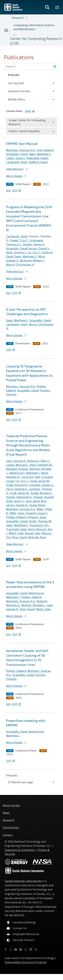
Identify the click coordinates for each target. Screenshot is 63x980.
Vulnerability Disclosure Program (26, 962)
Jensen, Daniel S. (39, 248)
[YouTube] (16, 949)
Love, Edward (45, 150)
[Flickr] (21, 949)
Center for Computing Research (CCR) (36, 41)
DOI (8, 190)
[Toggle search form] (47, 7)
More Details (16, 176)
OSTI (17, 190)
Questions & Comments (20, 850)
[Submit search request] (55, 66)
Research (18, 18)
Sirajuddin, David (17, 154)
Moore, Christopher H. (20, 265)
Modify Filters (21, 99)
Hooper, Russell (43, 497)
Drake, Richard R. (17, 485)
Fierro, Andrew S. (17, 489)
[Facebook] (6, 949)
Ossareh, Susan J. (37, 513)
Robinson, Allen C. (38, 461)
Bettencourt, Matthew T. (25, 473)
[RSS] (36, 949)
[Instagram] (26, 949)
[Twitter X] (11, 949)
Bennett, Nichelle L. (33, 605)
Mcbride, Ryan (37, 537)
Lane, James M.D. (36, 501)
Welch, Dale (16, 533)
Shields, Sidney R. (34, 244)
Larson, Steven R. (17, 505)
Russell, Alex (33, 533)
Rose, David (19, 537)
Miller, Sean (17, 513)
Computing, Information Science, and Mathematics (34, 27)
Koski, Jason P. (15, 501)
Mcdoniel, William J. (32, 261)
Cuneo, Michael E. (17, 465)
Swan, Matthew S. (40, 154)
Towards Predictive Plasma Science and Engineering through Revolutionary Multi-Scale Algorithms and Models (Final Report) (28, 445)
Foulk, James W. (40, 481)
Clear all (30, 111)
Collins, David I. (16, 158)
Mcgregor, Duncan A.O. (21, 150)
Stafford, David (38, 162)
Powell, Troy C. (19, 240)
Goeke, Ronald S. (41, 493)
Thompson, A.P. (39, 525)
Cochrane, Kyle (31, 477)
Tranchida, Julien (17, 529)
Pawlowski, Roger (37, 158)
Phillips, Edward (16, 517)
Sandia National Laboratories (23, 881)
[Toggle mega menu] (57, 7)
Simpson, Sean (37, 517)
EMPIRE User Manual (22, 143)
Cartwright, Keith (17, 162)
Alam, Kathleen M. (41, 465)
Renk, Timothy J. (16, 252)
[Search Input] (32, 66)
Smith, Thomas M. (40, 521)
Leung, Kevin (37, 505)
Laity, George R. (16, 461)
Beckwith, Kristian (17, 469)
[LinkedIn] (31, 949)
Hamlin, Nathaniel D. (19, 497)
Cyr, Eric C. (34, 252)
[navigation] (32, 782)
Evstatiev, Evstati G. (41, 485)
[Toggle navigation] (6, 30)
